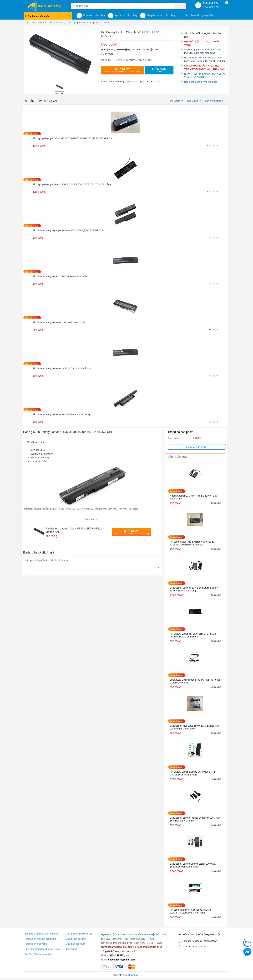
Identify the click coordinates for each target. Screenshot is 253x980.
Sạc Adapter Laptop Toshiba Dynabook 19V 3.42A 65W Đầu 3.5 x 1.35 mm (195, 819)
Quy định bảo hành (75, 944)
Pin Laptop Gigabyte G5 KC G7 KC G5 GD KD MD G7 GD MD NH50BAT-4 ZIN (72, 138)
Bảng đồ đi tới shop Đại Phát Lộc (41, 934)
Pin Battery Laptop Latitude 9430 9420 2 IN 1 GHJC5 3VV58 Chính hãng (192, 773)
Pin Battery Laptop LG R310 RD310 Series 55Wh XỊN (60, 276)
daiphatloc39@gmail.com (122, 960)
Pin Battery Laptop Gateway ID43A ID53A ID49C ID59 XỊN (62, 414)
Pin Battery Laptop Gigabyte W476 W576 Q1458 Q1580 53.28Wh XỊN (68, 230)
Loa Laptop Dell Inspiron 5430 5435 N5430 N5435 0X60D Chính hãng (195, 681)
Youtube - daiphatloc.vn (192, 947)
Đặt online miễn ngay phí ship (199, 15)
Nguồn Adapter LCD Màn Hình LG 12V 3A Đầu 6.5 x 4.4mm (193, 497)
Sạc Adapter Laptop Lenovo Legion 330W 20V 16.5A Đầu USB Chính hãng (193, 865)
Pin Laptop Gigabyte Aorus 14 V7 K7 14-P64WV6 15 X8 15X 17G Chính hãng (72, 184)
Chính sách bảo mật (76, 939)
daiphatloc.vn (132, 975)
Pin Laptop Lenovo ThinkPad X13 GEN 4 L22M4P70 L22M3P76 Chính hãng (190, 911)
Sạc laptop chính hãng (126, 15)
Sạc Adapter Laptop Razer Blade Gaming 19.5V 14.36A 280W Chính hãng (194, 589)
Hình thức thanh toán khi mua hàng (42, 949)
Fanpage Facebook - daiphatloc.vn (198, 941)
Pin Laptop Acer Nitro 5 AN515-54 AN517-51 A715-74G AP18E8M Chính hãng (192, 543)
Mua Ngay (123, 70)
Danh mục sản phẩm (48, 17)
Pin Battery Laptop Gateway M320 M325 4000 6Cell (59, 322)
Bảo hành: (173, 438)
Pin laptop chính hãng (94, 15)
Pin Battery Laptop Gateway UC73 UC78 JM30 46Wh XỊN (62, 368)
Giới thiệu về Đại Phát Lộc (79, 934)
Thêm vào (159, 70)
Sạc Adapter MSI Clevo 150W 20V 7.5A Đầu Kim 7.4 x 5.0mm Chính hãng (194, 727)
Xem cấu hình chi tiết (197, 447)
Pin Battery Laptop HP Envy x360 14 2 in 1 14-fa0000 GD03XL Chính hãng (193, 635)
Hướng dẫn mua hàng (36, 944)
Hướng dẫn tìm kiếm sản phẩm (40, 939)
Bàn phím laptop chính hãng (161, 15)
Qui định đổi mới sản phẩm (38, 954)
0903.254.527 (211, 5)
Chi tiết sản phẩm (36, 442)
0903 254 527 (133, 82)
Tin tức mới (71, 949)
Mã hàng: (106, 60)
